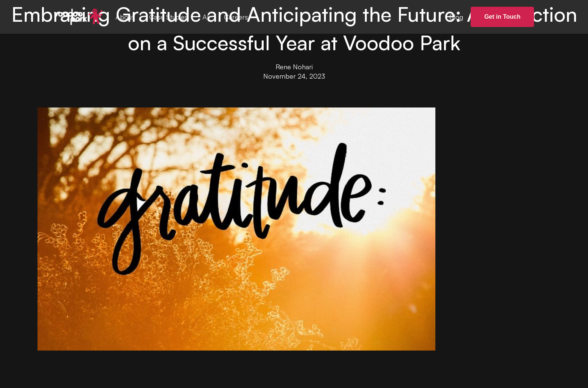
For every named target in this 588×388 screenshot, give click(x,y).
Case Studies (168, 17)
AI (206, 17)
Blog (456, 17)
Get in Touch (502, 17)
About (125, 17)
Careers (236, 17)
